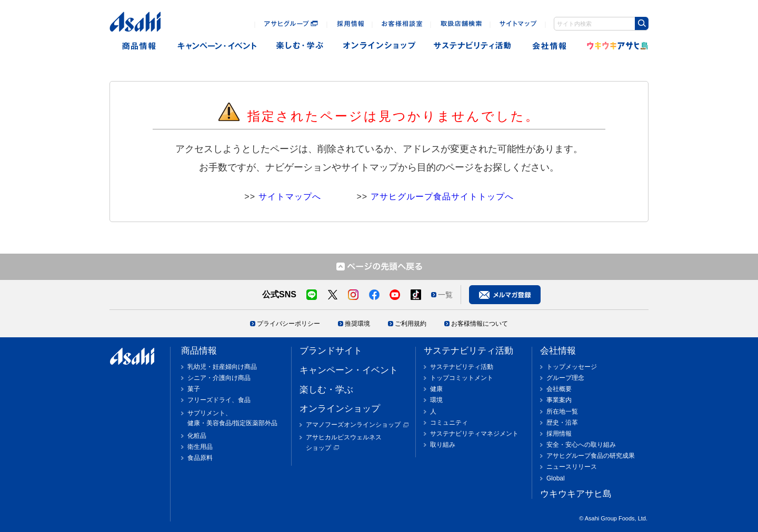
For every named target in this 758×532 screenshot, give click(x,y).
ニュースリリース (572, 467)
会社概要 (559, 389)
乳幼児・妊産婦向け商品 (222, 367)
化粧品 (197, 436)
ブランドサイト (331, 351)
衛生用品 (200, 447)
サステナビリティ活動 (468, 351)
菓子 (194, 389)
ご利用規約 (411, 324)
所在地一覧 (562, 411)
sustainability (473, 46)
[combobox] (601, 24)
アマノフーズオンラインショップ (353, 425)
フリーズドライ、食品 (219, 400)
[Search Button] (642, 23)
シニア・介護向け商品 (219, 378)
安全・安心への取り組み (581, 445)
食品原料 (200, 458)
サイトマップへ (290, 197)
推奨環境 (357, 324)
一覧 (445, 295)
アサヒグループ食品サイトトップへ (442, 197)
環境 (436, 400)
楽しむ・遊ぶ (300, 46)
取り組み (443, 445)
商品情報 (139, 46)
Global (556, 478)
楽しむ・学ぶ (326, 390)
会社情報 (550, 46)
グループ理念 (565, 378)
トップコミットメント (462, 378)
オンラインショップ (379, 46)
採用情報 (559, 434)
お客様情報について (480, 324)
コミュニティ (449, 423)
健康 (436, 389)
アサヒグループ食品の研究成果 (591, 456)
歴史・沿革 (562, 423)
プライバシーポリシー (288, 324)
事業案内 (559, 400)
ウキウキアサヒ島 (614, 46)
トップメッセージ (572, 367)
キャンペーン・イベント (217, 46)
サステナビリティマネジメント (474, 434)
